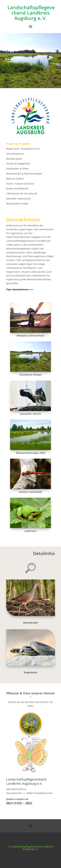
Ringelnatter (30, 672)
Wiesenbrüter (31, 623)
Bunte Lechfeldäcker (17, 188)
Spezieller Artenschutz (18, 199)
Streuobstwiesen (15, 154)
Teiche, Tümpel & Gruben (20, 184)
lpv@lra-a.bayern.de (17, 799)
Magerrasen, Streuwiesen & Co (23, 149)
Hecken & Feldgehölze (18, 164)
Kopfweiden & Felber (18, 169)
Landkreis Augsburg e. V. (32, 15)
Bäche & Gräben (15, 179)
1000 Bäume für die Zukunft (22, 194)
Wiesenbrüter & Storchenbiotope (24, 174)
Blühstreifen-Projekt (17, 204)
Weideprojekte (14, 159)
